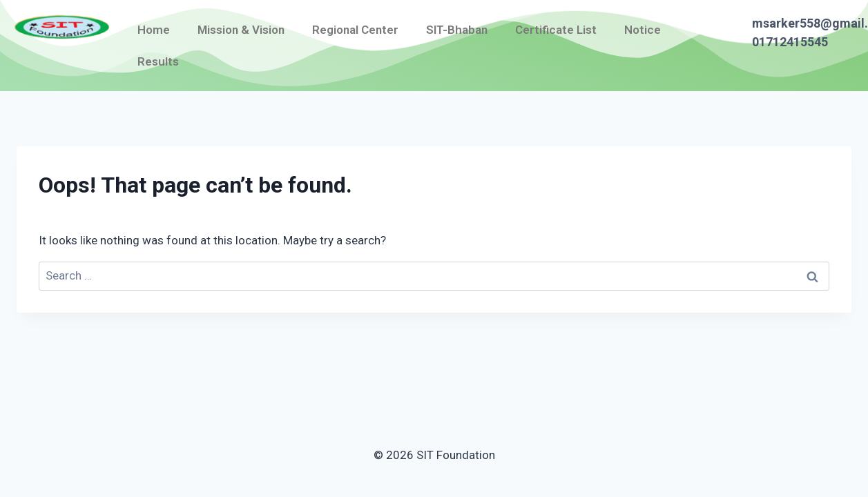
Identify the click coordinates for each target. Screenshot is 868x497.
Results (158, 61)
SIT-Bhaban (457, 30)
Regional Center (355, 30)
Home (154, 30)
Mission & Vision (241, 30)
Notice (643, 30)
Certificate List (556, 30)
